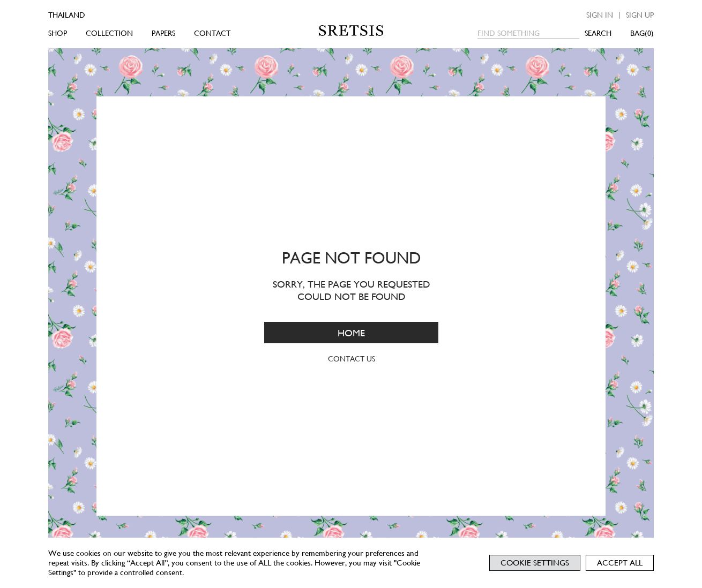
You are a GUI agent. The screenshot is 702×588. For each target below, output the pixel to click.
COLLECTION (109, 33)
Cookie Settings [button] (535, 563)
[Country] (82, 15)
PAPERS (163, 33)
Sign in (600, 15)
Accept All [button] (620, 563)
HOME (351, 332)
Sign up (640, 15)
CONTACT (212, 33)
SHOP (58, 33)
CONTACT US (351, 359)
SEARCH (598, 33)
